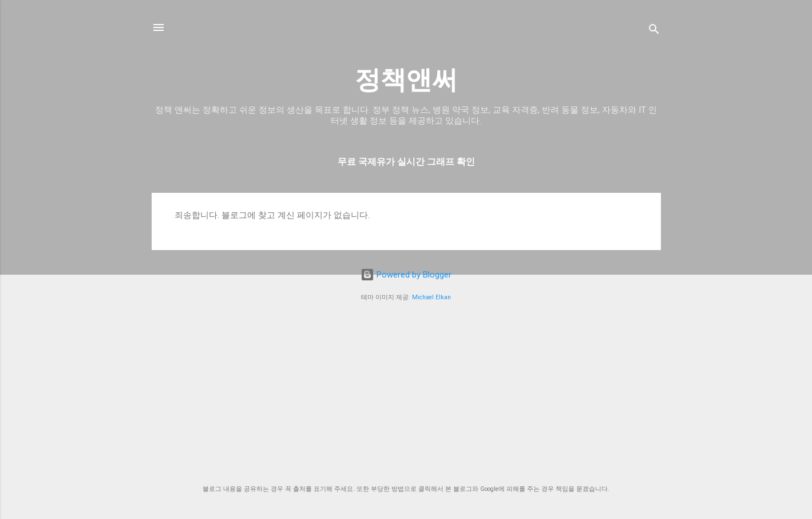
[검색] (654, 31)
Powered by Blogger (406, 275)
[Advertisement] (406, 394)
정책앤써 (406, 80)
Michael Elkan (431, 297)
